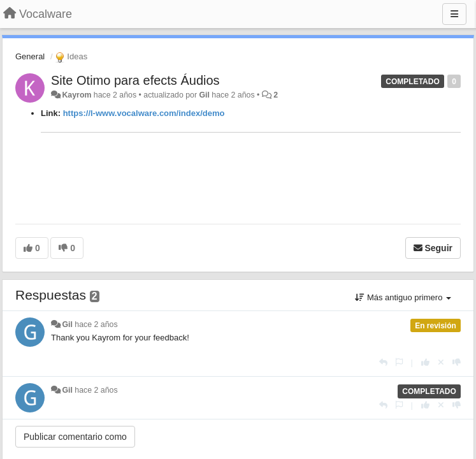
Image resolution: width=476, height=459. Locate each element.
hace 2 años (96, 324)
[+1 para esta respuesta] (425, 362)
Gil (204, 95)
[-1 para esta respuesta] (457, 362)
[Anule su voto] (441, 362)
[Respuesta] (383, 362)
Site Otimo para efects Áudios (135, 80)
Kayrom (76, 95)
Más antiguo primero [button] (403, 297)
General (30, 56)
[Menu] (454, 14)
